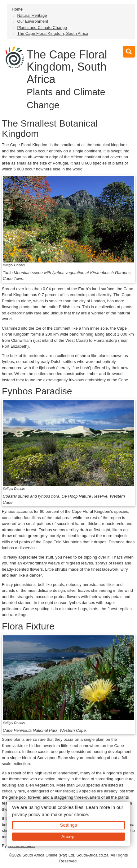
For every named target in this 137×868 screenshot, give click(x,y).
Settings (69, 825)
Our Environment (33, 21)
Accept (68, 836)
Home (17, 9)
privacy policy (26, 814)
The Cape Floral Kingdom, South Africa (53, 33)
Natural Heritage (32, 15)
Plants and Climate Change (42, 28)
